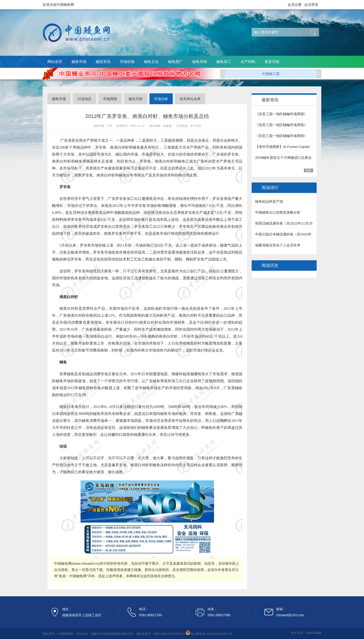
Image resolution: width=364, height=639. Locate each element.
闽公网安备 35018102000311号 (211, 634)
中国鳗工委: (271, 74)
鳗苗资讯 (103, 62)
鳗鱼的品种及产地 (269, 201)
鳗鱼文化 (151, 62)
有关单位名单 (190, 99)
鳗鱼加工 (224, 62)
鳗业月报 (136, 99)
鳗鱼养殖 (200, 62)
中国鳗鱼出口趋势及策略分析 (278, 212)
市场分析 (161, 99)
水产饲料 (248, 62)
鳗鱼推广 (175, 62)
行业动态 (84, 99)
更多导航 (272, 62)
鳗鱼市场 (79, 62)
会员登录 (311, 5)
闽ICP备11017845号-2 (169, 634)
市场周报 (110, 99)
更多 (309, 170)
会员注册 (295, 5)
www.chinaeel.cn (86, 563)
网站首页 (55, 62)
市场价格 (127, 62)
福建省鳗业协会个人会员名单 (278, 245)
